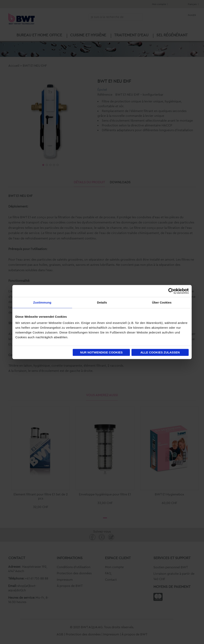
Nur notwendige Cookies (101, 352)
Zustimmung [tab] (42, 302)
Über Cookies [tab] (162, 302)
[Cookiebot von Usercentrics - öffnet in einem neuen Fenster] (171, 291)
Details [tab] (102, 302)
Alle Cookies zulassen (160, 352)
